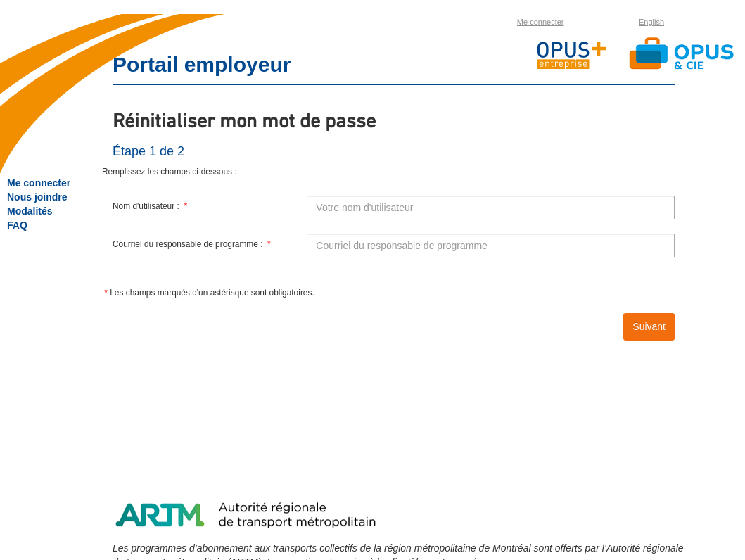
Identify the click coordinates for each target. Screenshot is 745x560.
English (651, 22)
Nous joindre (37, 197)
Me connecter (541, 22)
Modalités (30, 211)
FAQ (17, 225)
